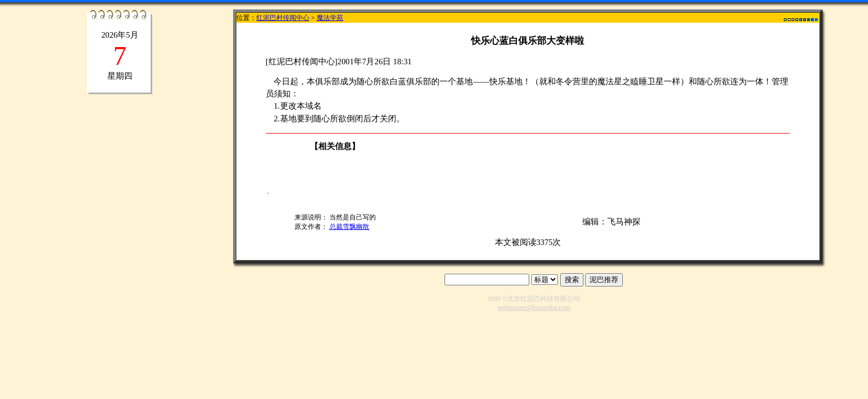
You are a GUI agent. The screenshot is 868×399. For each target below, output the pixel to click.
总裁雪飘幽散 (349, 227)
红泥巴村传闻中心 (283, 18)
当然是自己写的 (353, 217)
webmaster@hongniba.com (534, 308)
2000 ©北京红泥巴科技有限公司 (534, 299)
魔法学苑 (330, 18)
